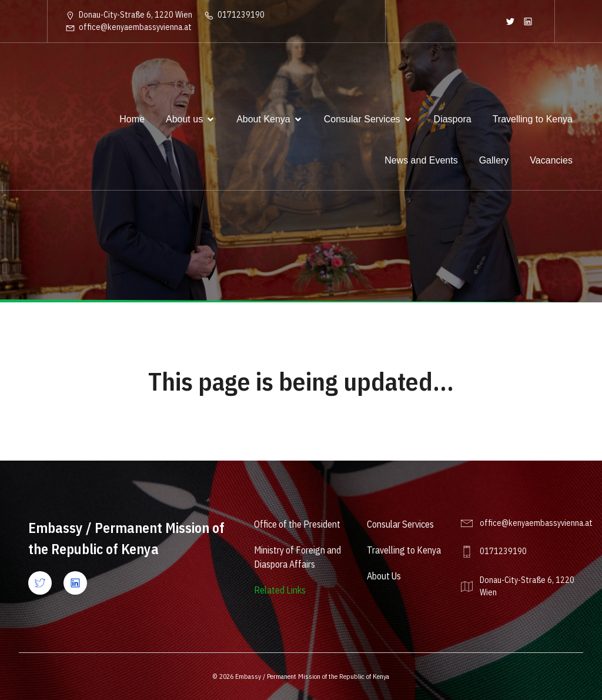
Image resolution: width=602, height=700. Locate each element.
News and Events (421, 160)
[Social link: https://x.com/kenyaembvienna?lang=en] (46, 583)
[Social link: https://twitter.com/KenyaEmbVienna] (510, 21)
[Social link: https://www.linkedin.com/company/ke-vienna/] (528, 21)
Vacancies (551, 160)
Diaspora (453, 119)
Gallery (494, 160)
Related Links (280, 590)
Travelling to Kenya (533, 119)
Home (132, 119)
